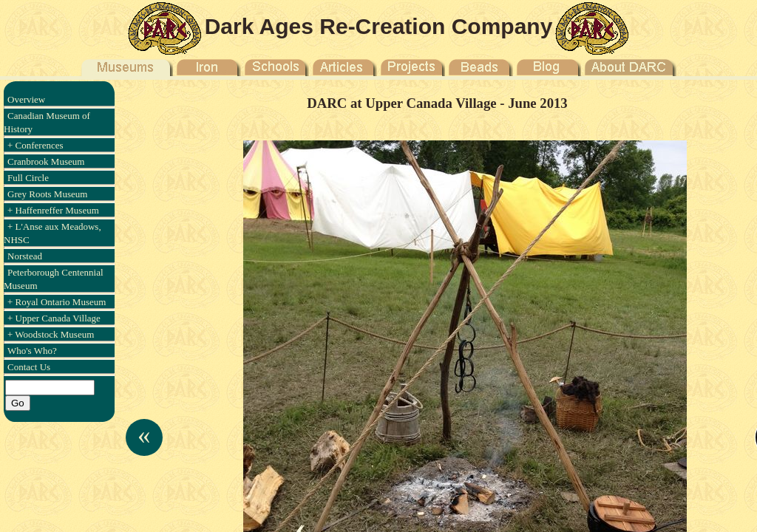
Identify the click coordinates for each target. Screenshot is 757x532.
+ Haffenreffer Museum (53, 210)
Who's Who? (32, 351)
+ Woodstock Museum (51, 334)
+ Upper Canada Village (54, 318)
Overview (26, 99)
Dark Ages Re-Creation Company (379, 26)
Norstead (25, 256)
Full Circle (28, 178)
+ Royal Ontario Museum (57, 302)
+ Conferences (35, 145)
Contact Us (29, 367)
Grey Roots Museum (47, 194)
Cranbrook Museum (46, 161)
